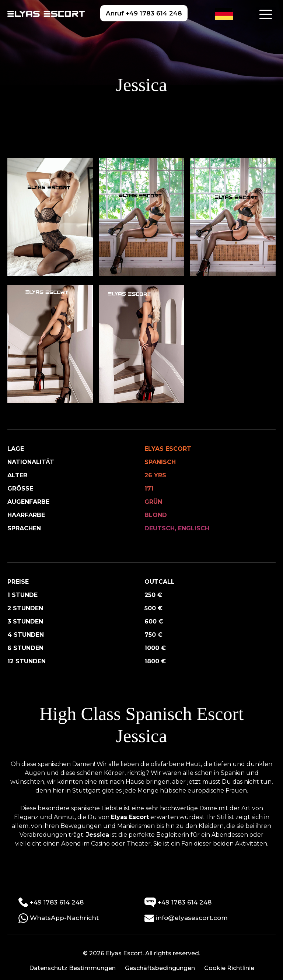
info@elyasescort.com (186, 918)
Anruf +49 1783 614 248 (144, 13)
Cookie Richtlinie (229, 968)
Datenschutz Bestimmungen (72, 968)
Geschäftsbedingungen (160, 968)
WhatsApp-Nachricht (59, 918)
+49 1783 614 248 (51, 902)
